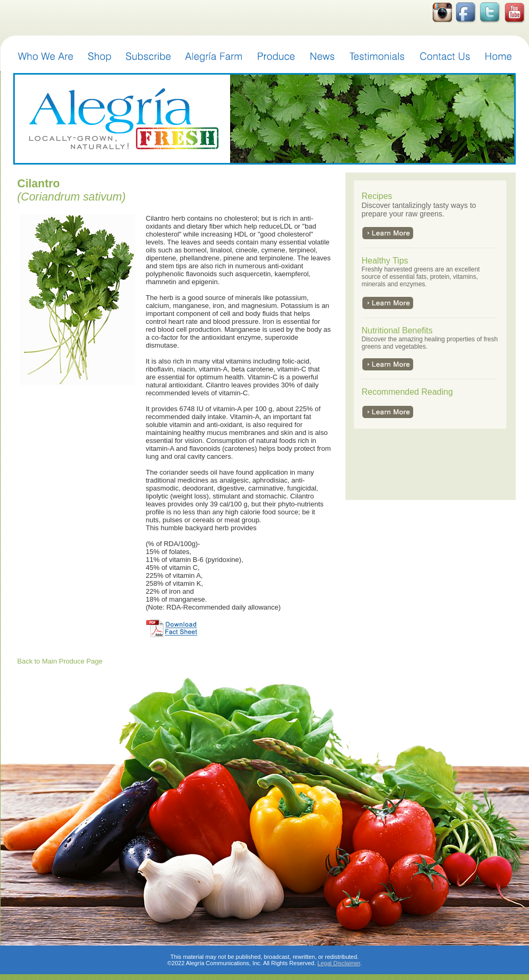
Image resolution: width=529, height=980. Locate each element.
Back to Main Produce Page (60, 661)
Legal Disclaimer (339, 963)
